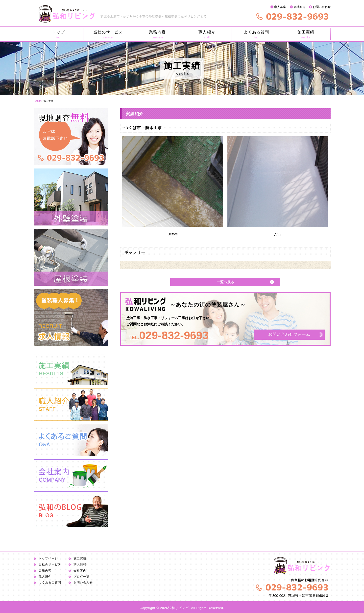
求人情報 (80, 564)
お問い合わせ (322, 7)
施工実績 (306, 35)
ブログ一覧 (82, 577)
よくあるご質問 (50, 583)
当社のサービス (108, 35)
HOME (37, 101)
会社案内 (299, 7)
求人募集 (280, 7)
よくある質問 (256, 35)
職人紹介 (207, 35)
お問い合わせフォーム (289, 335)
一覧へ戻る (225, 282)
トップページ (48, 558)
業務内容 (158, 35)
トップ (59, 35)
